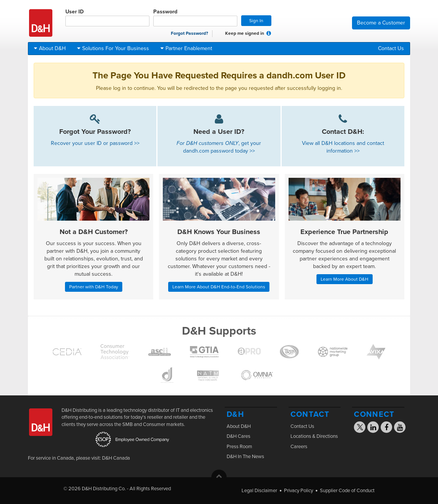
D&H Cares (238, 436)
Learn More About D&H (345, 279)
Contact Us (391, 48)
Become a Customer (381, 23)
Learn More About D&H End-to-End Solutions (219, 287)
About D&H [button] (50, 48)
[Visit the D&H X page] (362, 428)
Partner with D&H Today (94, 287)
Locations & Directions (314, 436)
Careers (299, 447)
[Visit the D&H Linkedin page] (373, 428)
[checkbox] (221, 34)
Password (195, 17)
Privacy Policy (298, 491)
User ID (107, 17)
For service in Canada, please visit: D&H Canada (79, 458)
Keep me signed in (241, 34)
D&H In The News (245, 457)
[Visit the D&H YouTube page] (400, 428)
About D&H (239, 426)
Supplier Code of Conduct (347, 491)
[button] (269, 33)
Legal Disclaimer (259, 491)
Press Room (239, 447)
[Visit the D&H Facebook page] (386, 428)
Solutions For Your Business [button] (113, 48)
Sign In (256, 21)
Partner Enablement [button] (186, 48)
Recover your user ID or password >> (95, 143)
